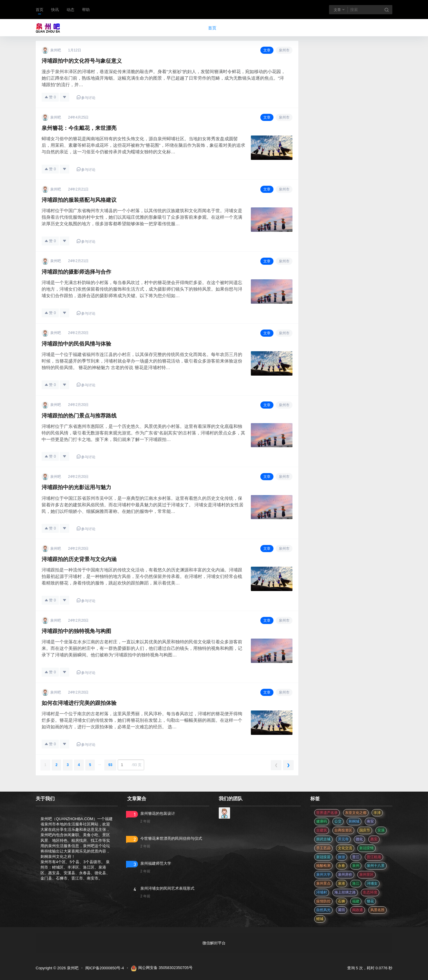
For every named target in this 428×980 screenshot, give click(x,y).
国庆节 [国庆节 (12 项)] (365, 830)
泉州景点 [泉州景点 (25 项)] (323, 883)
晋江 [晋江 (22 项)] (356, 857)
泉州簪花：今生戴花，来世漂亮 (79, 128)
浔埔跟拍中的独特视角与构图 (76, 631)
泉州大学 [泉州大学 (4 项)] (323, 875)
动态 (70, 10)
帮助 (86, 10)
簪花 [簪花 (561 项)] (370, 901)
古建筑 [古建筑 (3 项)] (322, 830)
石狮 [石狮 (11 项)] (342, 901)
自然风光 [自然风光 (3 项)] (323, 910)
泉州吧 (72, 968)
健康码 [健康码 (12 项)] (322, 821)
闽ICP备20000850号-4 (105, 968)
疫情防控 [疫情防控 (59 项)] (323, 901)
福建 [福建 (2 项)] (356, 901)
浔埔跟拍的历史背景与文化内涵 (79, 559)
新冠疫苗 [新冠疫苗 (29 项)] (323, 857)
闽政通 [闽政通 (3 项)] (358, 910)
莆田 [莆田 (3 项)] (342, 910)
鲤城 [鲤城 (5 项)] (320, 919)
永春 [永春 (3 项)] (342, 866)
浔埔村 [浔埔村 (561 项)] (322, 892)
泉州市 (284, 50)
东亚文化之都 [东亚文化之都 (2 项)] (356, 813)
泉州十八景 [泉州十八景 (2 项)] (376, 866)
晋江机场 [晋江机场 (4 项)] (374, 857)
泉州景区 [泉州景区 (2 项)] (366, 875)
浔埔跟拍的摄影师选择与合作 (76, 272)
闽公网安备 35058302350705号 (162, 968)
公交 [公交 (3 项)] (338, 821)
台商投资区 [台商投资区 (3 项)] (343, 830)
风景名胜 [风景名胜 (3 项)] (377, 910)
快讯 (55, 10)
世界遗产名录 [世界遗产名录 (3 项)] (327, 813)
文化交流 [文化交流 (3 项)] (345, 848)
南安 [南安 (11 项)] (370, 821)
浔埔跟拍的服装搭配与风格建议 (79, 200)
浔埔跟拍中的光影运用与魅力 (76, 487)
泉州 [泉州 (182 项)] (356, 866)
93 (110, 765)
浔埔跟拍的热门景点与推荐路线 (79, 416)
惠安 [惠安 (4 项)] (374, 839)
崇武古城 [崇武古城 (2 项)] (323, 839)
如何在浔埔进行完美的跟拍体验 (79, 703)
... (100, 764)
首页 (40, 10)
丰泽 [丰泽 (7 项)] (377, 813)
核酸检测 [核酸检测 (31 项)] (323, 866)
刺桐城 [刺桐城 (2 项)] (354, 821)
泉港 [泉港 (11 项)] (342, 883)
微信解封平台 (214, 943)
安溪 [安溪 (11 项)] (381, 830)
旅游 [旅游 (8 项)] (342, 857)
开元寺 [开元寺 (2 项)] (343, 839)
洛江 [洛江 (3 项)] (356, 883)
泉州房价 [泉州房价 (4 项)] (345, 875)
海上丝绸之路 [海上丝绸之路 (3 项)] (345, 892)
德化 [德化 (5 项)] (359, 839)
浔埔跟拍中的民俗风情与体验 (76, 344)
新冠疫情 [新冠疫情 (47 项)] (366, 848)
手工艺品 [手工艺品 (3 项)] (323, 848)
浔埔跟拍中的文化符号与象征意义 (82, 61)
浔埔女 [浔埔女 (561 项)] (372, 883)
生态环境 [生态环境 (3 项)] (370, 892)
